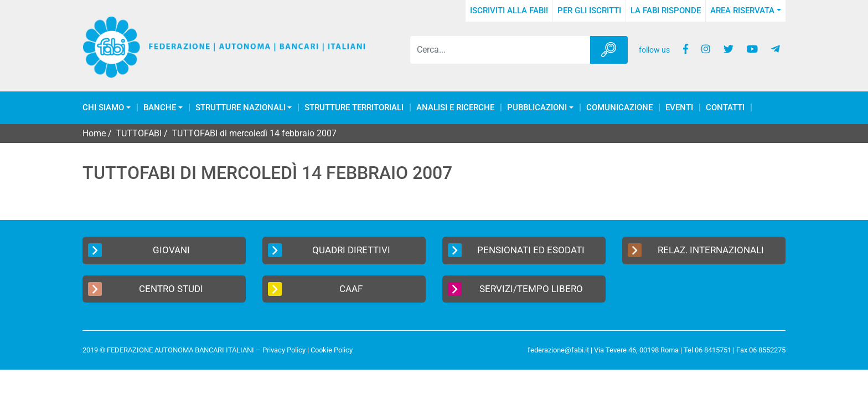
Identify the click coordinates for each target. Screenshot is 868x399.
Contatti (725, 108)
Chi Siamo (103, 108)
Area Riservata (742, 11)
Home (94, 133)
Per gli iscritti (589, 11)
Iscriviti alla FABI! (509, 11)
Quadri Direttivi (329, 250)
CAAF (315, 289)
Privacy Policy (284, 350)
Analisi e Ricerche (455, 108)
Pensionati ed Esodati (516, 250)
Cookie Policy (332, 350)
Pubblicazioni (537, 108)
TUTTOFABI (139, 133)
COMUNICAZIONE (619, 108)
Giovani (139, 250)
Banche (160, 108)
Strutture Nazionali (241, 108)
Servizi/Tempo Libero (515, 289)
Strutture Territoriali (354, 108)
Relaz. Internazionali (696, 250)
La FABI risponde (666, 11)
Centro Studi (146, 289)
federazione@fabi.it (558, 350)
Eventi (679, 108)
